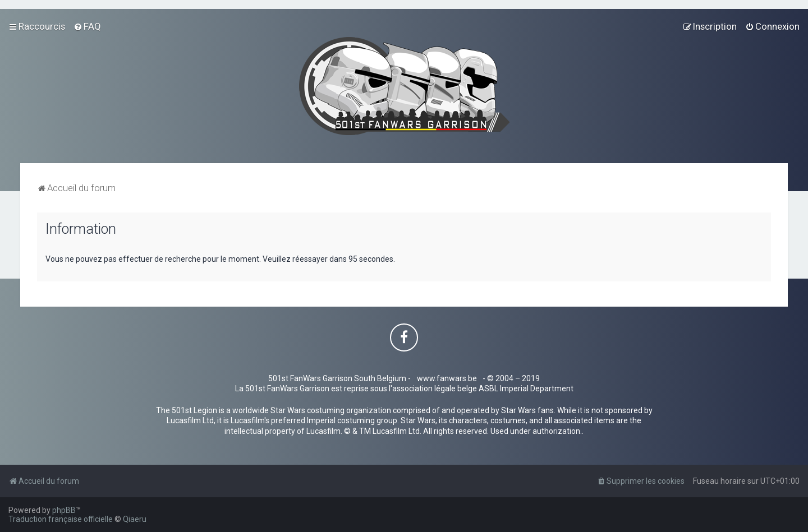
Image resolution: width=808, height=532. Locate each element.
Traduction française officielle (61, 519)
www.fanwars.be (447, 378)
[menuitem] (87, 26)
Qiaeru (135, 519)
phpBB (64, 510)
